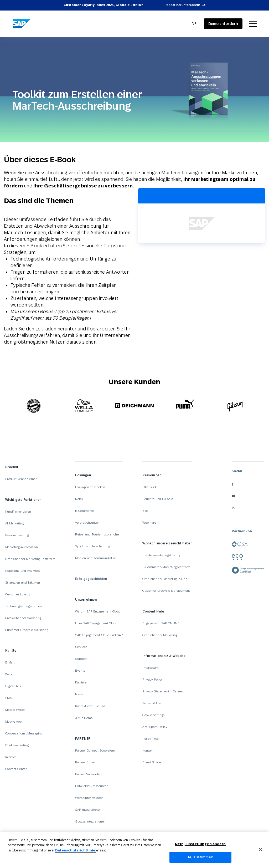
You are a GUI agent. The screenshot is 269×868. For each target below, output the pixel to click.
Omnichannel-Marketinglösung (165, 579)
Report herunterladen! (182, 5)
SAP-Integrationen (88, 810)
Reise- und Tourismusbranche (97, 534)
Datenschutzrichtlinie (75, 853)
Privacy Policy (152, 680)
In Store (11, 757)
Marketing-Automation (22, 547)
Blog (145, 511)
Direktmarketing (17, 745)
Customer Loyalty (18, 594)
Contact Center (16, 769)
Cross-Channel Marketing (23, 618)
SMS (9, 698)
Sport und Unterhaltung (93, 546)
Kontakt (148, 750)
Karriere (81, 682)
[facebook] (248, 484)
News (79, 694)
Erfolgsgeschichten (91, 579)
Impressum (151, 668)
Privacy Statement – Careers (163, 691)
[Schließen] (261, 852)
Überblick (149, 487)
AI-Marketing (14, 523)
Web (8, 674)
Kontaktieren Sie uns (90, 706)
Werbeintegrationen (89, 798)
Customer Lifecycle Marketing (27, 630)
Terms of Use (152, 703)
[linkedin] (248, 508)
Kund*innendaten (18, 512)
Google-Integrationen (90, 821)
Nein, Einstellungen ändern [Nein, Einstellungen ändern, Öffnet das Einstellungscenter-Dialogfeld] (200, 847)
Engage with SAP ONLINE (161, 623)
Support (81, 659)
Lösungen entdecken (90, 487)
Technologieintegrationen (24, 606)
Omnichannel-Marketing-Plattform (30, 559)
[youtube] (248, 496)
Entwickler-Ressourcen (92, 786)
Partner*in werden (88, 774)
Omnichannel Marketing (160, 635)
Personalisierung (17, 535)
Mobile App (14, 722)
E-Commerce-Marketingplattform (166, 567)
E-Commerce (85, 511)
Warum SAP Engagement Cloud (98, 611)
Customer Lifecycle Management (166, 591)
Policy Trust (151, 739)
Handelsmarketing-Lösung (161, 555)
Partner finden (86, 762)
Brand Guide (152, 762)
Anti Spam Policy (155, 727)
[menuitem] (194, 24)
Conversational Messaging (24, 733)
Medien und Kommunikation (96, 558)
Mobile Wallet (15, 710)
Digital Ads (13, 686)
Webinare (149, 523)
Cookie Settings (153, 715)
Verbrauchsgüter (87, 523)
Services (81, 647)
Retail (79, 499)
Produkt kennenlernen (21, 479)
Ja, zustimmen (200, 860)
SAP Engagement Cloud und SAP (99, 635)
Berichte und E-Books (158, 499)
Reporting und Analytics (23, 571)
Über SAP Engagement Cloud (96, 623)
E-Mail (10, 662)
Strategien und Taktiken (23, 583)
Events (80, 671)
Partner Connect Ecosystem (95, 750)
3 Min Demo (84, 718)
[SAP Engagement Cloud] (22, 24)
